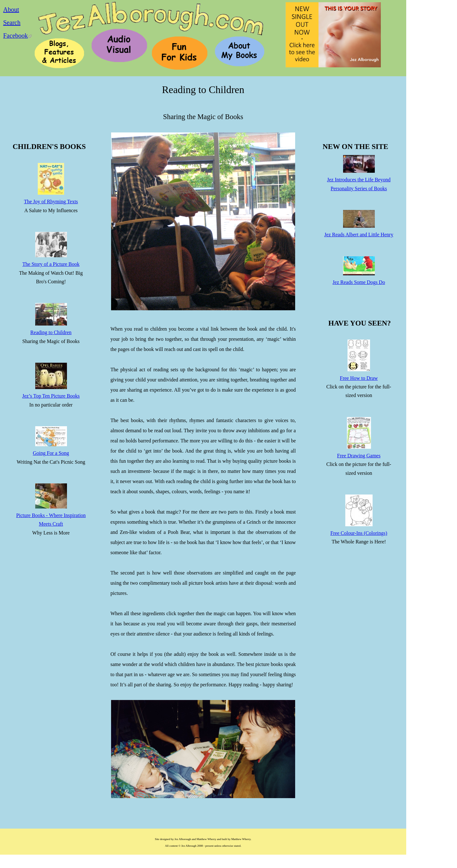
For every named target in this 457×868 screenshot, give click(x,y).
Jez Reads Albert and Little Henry (359, 235)
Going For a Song (51, 453)
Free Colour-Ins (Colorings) (359, 533)
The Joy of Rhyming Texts (51, 202)
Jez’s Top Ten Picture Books (51, 396)
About (11, 10)
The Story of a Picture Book (51, 264)
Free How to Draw (359, 378)
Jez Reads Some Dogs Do (359, 282)
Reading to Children (51, 332)
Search (12, 23)
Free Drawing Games (359, 456)
